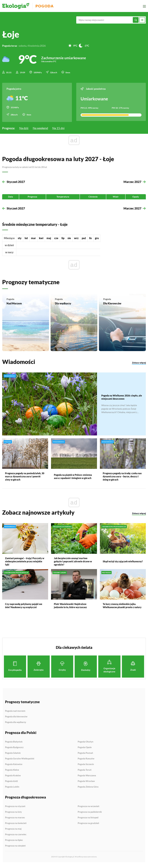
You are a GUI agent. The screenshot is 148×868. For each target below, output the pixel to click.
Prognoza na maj (13, 832)
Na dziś (24, 127)
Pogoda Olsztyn (86, 745)
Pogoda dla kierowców (16, 720)
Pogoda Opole (85, 750)
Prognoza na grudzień (88, 826)
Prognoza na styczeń (15, 809)
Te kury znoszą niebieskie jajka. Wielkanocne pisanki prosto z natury (122, 609)
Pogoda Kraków (13, 779)
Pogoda (47, 6)
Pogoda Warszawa (87, 779)
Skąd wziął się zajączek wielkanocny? (123, 564)
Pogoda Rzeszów (86, 762)
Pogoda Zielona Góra (88, 790)
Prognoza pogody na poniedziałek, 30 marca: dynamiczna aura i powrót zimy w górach (25, 479)
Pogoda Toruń (85, 773)
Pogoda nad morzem (15, 714)
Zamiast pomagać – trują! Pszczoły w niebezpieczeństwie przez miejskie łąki (25, 564)
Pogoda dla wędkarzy (16, 725)
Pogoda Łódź (11, 784)
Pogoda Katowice (14, 767)
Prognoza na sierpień (15, 849)
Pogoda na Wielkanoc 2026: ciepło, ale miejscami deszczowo (122, 400)
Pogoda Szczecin (86, 767)
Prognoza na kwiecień (16, 826)
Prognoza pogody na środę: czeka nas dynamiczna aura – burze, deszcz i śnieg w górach (122, 479)
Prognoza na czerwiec (16, 838)
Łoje (11, 34)
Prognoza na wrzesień (88, 809)
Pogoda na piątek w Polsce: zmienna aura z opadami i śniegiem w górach (73, 479)
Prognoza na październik (90, 815)
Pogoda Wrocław (86, 784)
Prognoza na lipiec (14, 843)
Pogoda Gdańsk (13, 756)
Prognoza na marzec (15, 821)
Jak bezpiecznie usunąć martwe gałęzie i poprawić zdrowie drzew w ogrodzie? (73, 564)
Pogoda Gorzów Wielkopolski (20, 762)
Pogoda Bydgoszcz (14, 750)
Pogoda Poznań (85, 756)
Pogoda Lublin (12, 790)
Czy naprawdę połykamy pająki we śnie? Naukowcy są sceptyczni (24, 609)
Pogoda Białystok (14, 745)
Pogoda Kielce (12, 773)
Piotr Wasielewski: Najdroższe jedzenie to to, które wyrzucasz (70, 609)
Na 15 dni (58, 127)
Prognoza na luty (13, 815)
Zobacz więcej (139, 366)
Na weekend (40, 127)
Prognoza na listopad (88, 821)
